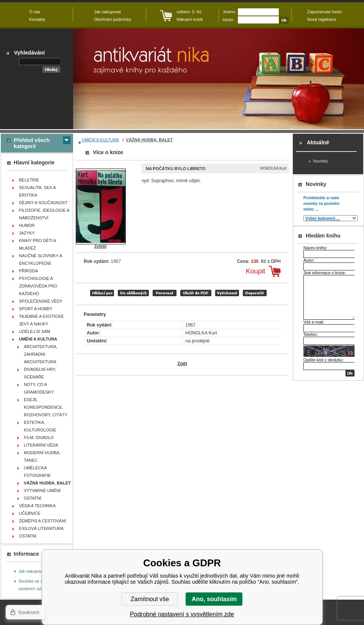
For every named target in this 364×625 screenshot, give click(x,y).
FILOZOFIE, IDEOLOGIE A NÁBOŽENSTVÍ (44, 214)
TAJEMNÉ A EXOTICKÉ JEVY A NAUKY (41, 320)
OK (350, 373)
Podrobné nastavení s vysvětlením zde (182, 614)
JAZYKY (27, 233)
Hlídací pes (102, 293)
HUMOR (27, 225)
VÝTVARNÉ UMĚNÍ (42, 491)
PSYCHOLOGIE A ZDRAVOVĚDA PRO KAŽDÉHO (38, 286)
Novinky (321, 161)
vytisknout (227, 293)
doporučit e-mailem (255, 293)
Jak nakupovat (32, 571)
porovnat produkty (165, 293)
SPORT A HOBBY (36, 309)
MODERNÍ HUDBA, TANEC (42, 456)
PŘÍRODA (28, 271)
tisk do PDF (196, 293)
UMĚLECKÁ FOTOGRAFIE (37, 472)
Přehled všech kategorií (32, 143)
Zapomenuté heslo (324, 12)
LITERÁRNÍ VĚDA (41, 445)
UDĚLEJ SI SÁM (35, 331)
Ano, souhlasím (214, 599)
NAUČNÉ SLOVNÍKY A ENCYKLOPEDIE (41, 259)
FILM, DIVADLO (39, 437)
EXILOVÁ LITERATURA (41, 528)
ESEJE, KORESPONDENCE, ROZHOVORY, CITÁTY (46, 407)
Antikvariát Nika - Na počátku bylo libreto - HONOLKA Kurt (219, 79)
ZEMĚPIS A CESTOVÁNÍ (42, 521)
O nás (35, 12)
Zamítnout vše (150, 599)
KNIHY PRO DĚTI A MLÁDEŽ (37, 244)
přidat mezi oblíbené (133, 293)
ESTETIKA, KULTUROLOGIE (40, 426)
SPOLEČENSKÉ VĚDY (41, 301)
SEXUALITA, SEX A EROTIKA (37, 191)
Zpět (182, 364)
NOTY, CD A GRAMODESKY (39, 388)
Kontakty (37, 19)
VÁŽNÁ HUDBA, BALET (149, 140)
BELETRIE (29, 180)
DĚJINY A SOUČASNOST (43, 203)
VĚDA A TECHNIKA (37, 506)
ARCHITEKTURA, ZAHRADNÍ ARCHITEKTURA (41, 354)
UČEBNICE (30, 513)
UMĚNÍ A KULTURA (100, 140)
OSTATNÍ (33, 498)
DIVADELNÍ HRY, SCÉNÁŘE (40, 373)
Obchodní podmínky (112, 19)
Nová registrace (322, 19)
